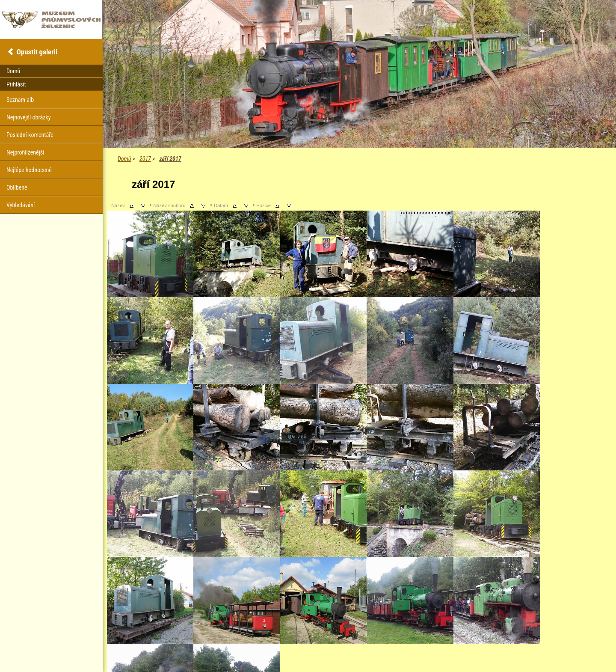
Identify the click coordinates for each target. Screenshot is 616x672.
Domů (124, 159)
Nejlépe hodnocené (29, 170)
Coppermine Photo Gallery (370, 651)
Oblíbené (17, 187)
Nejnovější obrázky (29, 117)
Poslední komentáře (30, 135)
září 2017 (170, 159)
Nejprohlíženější (25, 152)
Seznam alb (20, 100)
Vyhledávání (21, 205)
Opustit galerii (37, 52)
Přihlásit (16, 84)
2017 (145, 159)
